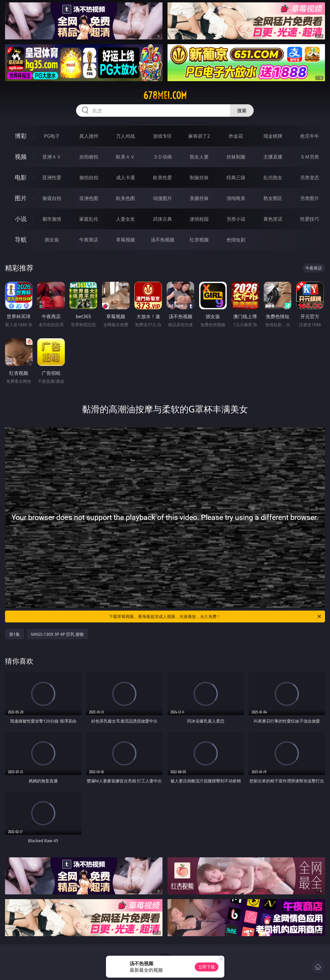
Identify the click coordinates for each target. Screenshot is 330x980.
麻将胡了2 (199, 136)
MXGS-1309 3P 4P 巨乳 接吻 (58, 634)
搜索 (242, 111)
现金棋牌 (273, 136)
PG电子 (52, 136)
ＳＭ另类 (310, 157)
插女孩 (52, 240)
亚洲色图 (89, 198)
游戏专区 (162, 136)
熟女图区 (273, 198)
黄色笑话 (273, 219)
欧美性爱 (162, 177)
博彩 (21, 136)
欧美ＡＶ (125, 157)
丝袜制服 (236, 157)
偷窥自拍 (52, 198)
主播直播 (273, 157)
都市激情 (52, 219)
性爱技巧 (310, 219)
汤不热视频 (162, 240)
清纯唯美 (236, 198)
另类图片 (310, 198)
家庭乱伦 (89, 219)
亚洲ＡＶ (52, 157)
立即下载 (207, 967)
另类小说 (236, 219)
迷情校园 (199, 219)
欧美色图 (125, 198)
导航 (21, 240)
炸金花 (236, 136)
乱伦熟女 (273, 177)
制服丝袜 (199, 177)
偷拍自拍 (89, 177)
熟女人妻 (199, 157)
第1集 (15, 634)
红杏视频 (199, 240)
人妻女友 (125, 219)
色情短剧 (236, 240)
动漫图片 (162, 198)
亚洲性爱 (52, 177)
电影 (21, 177)
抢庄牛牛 (310, 136)
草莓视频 (125, 240)
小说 (21, 219)
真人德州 (89, 136)
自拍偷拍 (89, 157)
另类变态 (310, 177)
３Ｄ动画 (162, 157)
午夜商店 (89, 240)
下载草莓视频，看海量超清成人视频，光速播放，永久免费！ (215, 616)
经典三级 (236, 177)
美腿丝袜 (199, 198)
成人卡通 (125, 177)
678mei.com (165, 95)
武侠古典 (162, 219)
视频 (21, 157)
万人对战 (125, 136)
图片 (21, 198)
